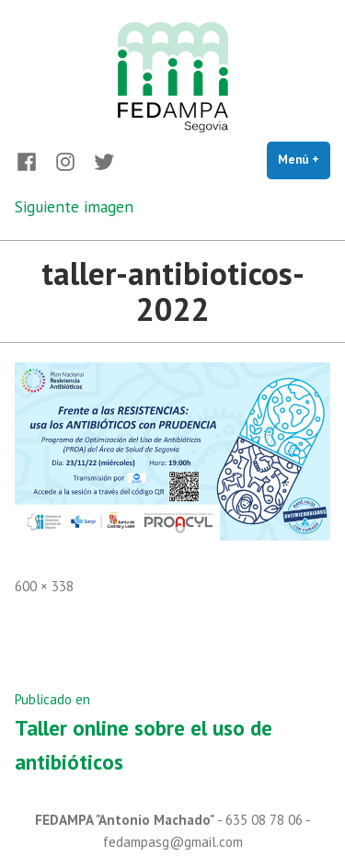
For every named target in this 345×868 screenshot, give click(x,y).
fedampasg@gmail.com (173, 842)
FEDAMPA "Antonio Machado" (125, 820)
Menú (304, 159)
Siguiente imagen (74, 206)
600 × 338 (44, 586)
